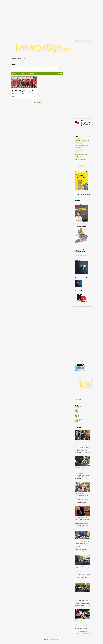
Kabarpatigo (84, 120)
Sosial (48, 68)
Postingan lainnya (37, 103)
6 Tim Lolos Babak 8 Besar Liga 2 (81, 154)
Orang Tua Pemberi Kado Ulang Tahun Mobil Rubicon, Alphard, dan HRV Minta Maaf (82, 443)
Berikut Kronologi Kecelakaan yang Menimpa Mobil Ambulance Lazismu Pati (82, 596)
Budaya (77, 418)
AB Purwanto (78, 157)
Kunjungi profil (84, 128)
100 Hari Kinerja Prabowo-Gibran (82, 145)
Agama (42, 68)
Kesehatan (77, 420)
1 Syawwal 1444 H (86, 141)
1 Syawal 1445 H (78, 141)
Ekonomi (54, 68)
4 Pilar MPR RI (78, 152)
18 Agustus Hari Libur (79, 150)
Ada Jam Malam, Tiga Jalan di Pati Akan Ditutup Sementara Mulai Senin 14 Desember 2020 (82, 469)
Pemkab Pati (15, 68)
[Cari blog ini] (85, 41)
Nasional (77, 415)
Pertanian (77, 423)
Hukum (36, 68)
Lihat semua (59, 73)
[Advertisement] (39, 9)
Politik (30, 68)
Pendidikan (23, 68)
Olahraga (77, 417)
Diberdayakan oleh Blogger (52, 639)
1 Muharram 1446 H (79, 138)
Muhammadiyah (79, 419)
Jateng (76, 422)
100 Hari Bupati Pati (79, 143)
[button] (35, 96)
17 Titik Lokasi (78, 148)
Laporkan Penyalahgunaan (81, 256)
